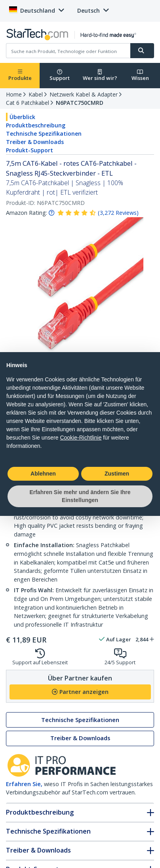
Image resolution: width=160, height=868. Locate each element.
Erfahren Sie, (24, 784)
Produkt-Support (30, 150)
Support (60, 75)
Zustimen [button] (117, 474)
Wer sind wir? (100, 75)
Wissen (140, 75)
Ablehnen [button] (43, 474)
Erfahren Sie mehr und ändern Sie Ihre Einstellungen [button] (80, 496)
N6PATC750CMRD (80, 103)
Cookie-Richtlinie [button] (81, 438)
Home (14, 94)
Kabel (36, 94)
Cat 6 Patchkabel (28, 103)
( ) (118, 213)
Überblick (22, 117)
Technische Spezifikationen (44, 134)
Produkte (20, 75)
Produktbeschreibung (36, 125)
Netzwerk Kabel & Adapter (84, 94)
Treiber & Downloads (35, 142)
